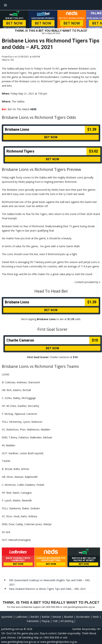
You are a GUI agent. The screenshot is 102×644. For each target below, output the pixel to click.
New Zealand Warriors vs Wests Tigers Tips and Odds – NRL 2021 (48, 589)
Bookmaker (83, 617)
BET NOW (14, 23)
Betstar (57, 617)
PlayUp (46, 621)
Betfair (46, 617)
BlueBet (69, 617)
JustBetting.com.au (12, 629)
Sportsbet (7, 617)
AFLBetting (67, 621)
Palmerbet (33, 621)
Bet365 (35, 617)
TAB (55, 621)
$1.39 (71, 319)
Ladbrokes (22, 617)
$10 (75, 357)
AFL (12, 60)
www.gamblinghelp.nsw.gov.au (19, 642)
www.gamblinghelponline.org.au (59, 642)
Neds (96, 617)
